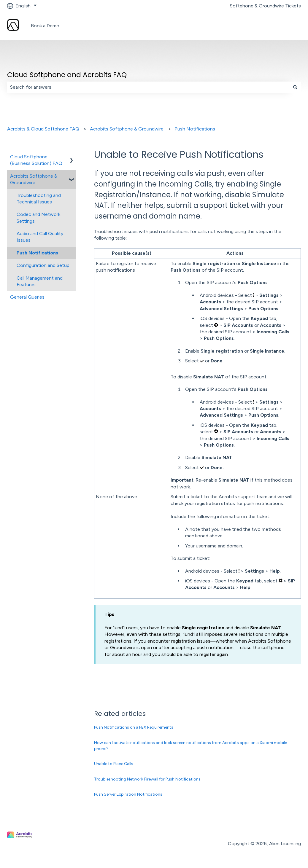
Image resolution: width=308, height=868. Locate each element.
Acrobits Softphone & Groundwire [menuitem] (34, 179)
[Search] (295, 87)
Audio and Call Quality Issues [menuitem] (40, 237)
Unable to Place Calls (114, 764)
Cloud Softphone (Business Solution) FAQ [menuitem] (36, 160)
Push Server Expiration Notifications (128, 794)
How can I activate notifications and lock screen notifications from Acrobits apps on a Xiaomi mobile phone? (190, 746)
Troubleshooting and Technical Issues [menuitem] (39, 199)
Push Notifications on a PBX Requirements (134, 727)
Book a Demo (45, 26)
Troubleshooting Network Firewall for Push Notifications (147, 779)
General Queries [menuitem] (27, 297)
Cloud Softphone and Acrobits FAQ (67, 75)
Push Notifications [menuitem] (37, 253)
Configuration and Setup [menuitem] (43, 265)
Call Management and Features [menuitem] (40, 281)
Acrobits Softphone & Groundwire (127, 129)
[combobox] (148, 87)
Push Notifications (195, 129)
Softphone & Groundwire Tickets (265, 6)
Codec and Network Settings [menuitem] (38, 218)
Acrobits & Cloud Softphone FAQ (43, 129)
